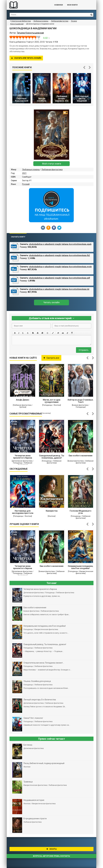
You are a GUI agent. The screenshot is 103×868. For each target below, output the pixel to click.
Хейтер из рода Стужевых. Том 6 (81, 401)
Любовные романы (31, 170)
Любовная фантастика (52, 170)
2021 (24, 173)
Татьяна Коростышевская (30, 33)
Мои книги (72, 5)
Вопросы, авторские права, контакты (52, 856)
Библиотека (28, 5)
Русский (26, 184)
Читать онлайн (52, 302)
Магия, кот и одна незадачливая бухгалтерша (52, 401)
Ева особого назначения (81, 456)
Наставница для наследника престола (23, 512)
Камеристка (52, 511)
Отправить (84, 350)
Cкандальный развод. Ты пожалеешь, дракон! (52, 457)
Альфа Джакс (23, 400)
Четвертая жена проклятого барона (23, 457)
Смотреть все (51, 358)
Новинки (59, 5)
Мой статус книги (52, 164)
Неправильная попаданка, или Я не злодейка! (81, 567)
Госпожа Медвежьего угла (81, 512)
